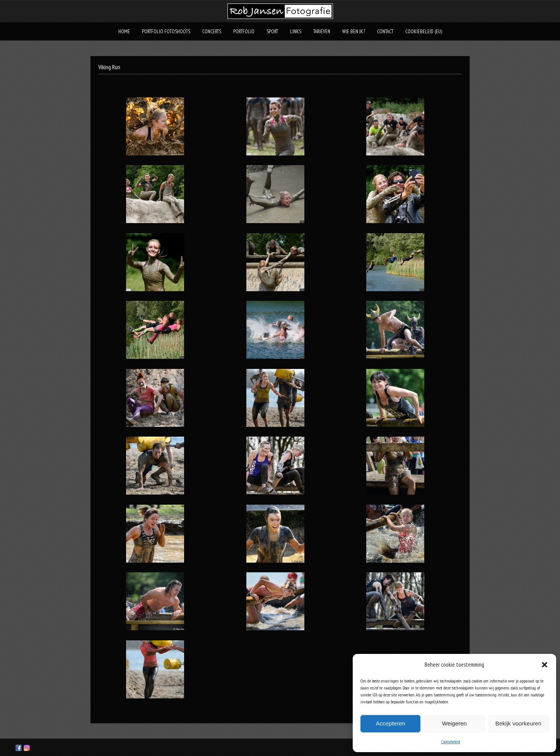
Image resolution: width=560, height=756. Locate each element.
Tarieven (322, 32)
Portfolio (244, 32)
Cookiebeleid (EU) (424, 32)
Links (296, 32)
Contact (385, 32)
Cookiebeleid (451, 741)
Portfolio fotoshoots (166, 32)
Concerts (212, 32)
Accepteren (391, 723)
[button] (545, 665)
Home (124, 32)
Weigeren (454, 723)
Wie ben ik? (354, 32)
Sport (272, 32)
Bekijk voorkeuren (518, 723)
